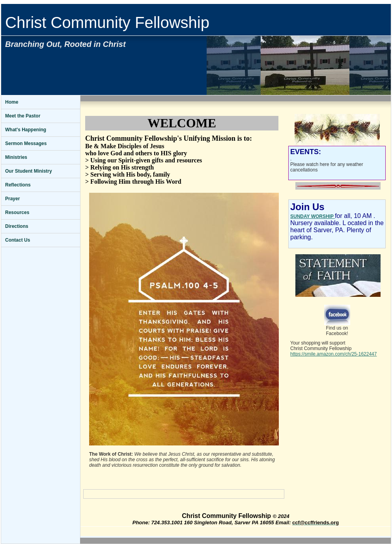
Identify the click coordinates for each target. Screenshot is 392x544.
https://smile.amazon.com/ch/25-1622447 (333, 354)
